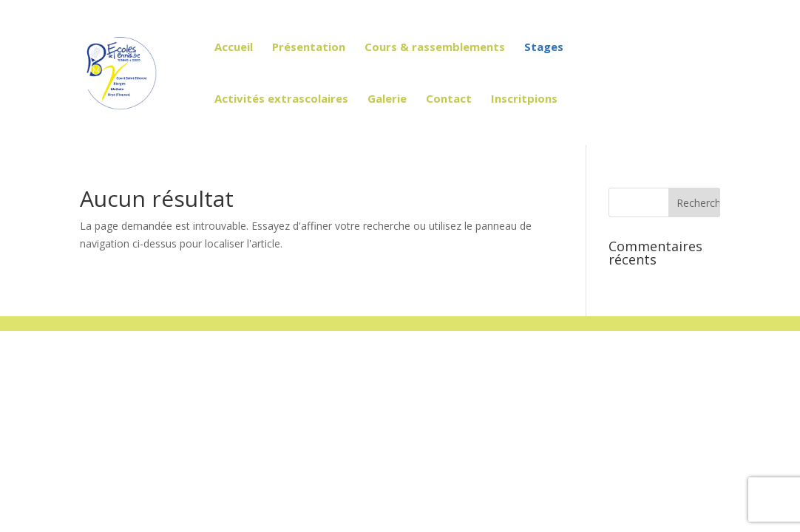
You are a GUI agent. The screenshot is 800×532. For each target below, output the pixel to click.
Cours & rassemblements (435, 48)
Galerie (387, 99)
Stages (544, 48)
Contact (449, 99)
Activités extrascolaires (281, 99)
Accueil (234, 48)
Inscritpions (524, 99)
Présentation (309, 48)
